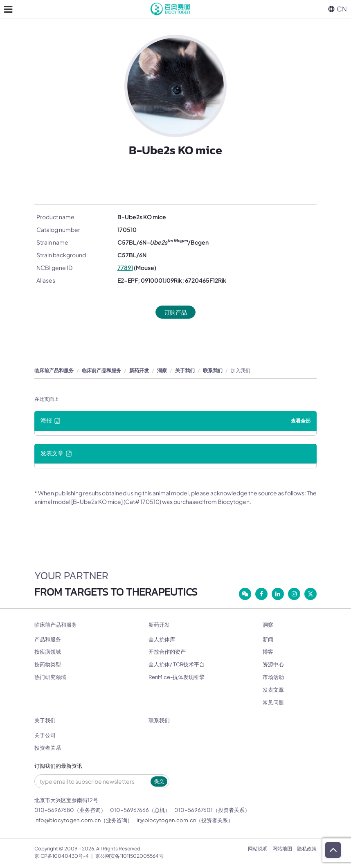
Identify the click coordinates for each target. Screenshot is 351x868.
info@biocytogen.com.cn (67, 820)
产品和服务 (48, 639)
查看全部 (301, 421)
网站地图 (282, 849)
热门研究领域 (50, 677)
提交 (159, 781)
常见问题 (273, 702)
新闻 (268, 639)
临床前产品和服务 (54, 370)
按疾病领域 (48, 652)
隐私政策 (307, 849)
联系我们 (213, 370)
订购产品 (175, 312)
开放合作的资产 (167, 652)
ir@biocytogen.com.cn (166, 820)
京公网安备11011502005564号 (129, 856)
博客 (268, 652)
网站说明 (258, 849)
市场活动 (273, 677)
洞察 (162, 370)
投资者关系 (48, 748)
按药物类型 (48, 664)
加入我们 (241, 370)
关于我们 (185, 370)
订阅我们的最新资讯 (58, 766)
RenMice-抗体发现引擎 (177, 677)
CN (337, 9)
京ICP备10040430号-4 (62, 856)
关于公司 (45, 735)
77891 (125, 268)
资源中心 (273, 664)
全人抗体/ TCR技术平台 (177, 664)
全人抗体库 (162, 639)
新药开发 (139, 370)
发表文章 (273, 690)
